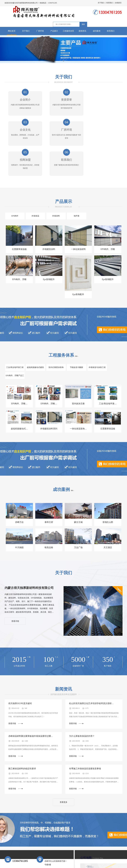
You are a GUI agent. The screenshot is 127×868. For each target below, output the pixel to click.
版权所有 (119, 864)
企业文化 (103, 100)
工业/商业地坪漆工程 (14, 340)
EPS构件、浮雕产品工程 (112, 341)
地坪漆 (73, 188)
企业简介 (24, 100)
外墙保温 (34, 188)
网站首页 (12, 31)
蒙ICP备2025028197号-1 (59, 864)
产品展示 (54, 31)
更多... (77, 329)
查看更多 (64, 768)
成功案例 (97, 31)
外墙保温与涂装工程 (93, 340)
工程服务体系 (68, 31)
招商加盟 (63, 131)
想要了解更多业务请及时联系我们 (103, 137)
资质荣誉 (63, 100)
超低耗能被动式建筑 (34, 340)
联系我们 (110, 3)
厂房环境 (40, 31)
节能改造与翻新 (73, 340)
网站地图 (111, 864)
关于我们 (101, 3)
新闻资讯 (82, 31)
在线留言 (118, 3)
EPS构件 (14, 188)
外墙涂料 (54, 188)
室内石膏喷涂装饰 (54, 340)
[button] (61, 61)
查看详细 (16, 586)
